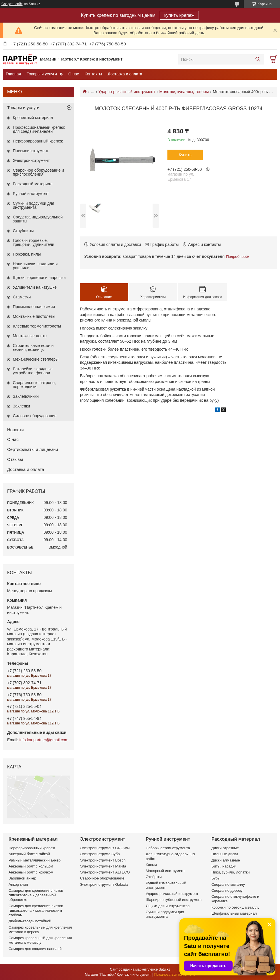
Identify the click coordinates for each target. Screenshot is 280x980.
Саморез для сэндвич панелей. (36, 949)
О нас (74, 74)
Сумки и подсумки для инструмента (34, 205)
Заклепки (21, 406)
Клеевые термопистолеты (37, 326)
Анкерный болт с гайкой (29, 854)
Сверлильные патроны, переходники (35, 385)
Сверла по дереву (227, 890)
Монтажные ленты (30, 336)
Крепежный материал (33, 118)
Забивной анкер (22, 878)
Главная (13, 74)
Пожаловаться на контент (175, 975)
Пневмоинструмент (31, 151)
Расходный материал (33, 184)
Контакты (93, 74)
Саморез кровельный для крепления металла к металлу (40, 940)
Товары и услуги (42, 74)
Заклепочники (26, 396)
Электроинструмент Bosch (103, 860)
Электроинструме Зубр (100, 854)
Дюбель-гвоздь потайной (30, 921)
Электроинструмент (31, 160)
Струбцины (23, 231)
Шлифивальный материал (234, 913)
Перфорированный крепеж (38, 141)
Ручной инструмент (31, 194)
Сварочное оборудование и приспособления (38, 172)
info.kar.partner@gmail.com (44, 740)
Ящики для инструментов (168, 906)
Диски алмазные (226, 860)
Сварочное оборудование (102, 878)
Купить (185, 155)
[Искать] (258, 59)
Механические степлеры (36, 359)
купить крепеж (179, 15)
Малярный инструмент (165, 871)
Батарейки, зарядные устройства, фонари (33, 371)
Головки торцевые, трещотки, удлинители (34, 242)
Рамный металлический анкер (35, 860)
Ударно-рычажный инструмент (127, 92)
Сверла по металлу (228, 884)
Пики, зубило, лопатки (231, 872)
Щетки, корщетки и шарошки (39, 278)
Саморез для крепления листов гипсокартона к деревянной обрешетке (36, 895)
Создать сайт (12, 4)
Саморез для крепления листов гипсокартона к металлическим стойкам (36, 911)
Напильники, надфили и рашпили (35, 266)
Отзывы (15, 459)
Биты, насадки (224, 866)
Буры (216, 878)
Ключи (151, 865)
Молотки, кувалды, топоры (184, 92)
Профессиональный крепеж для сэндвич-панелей (39, 129)
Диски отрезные (225, 848)
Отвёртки (154, 877)
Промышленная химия (34, 307)
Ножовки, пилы (27, 254)
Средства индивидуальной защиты (38, 219)
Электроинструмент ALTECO (105, 872)
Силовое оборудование (35, 416)
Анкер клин (18, 884)
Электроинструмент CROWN (105, 848)
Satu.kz (164, 969)
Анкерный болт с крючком (31, 872)
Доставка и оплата (125, 74)
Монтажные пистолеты (34, 316)
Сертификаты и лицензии (33, 449)
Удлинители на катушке (35, 287)
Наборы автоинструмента (168, 848)
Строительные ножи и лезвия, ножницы (33, 348)
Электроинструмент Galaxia (104, 884)
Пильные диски (225, 854)
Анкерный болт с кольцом (31, 866)
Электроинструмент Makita (103, 866)
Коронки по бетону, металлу (235, 907)
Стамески (22, 297)
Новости (15, 430)
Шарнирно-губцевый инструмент (174, 900)
